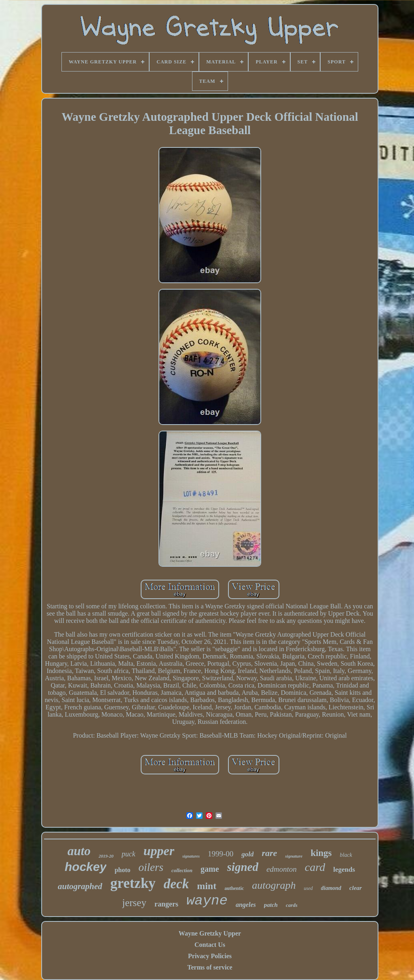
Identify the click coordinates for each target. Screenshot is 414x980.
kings (321, 853)
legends (344, 870)
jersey (134, 903)
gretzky (133, 883)
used (308, 888)
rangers (166, 904)
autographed (80, 886)
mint (207, 886)
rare (269, 853)
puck (129, 854)
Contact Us (210, 945)
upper (159, 851)
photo (122, 870)
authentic (234, 888)
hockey (86, 867)
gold (247, 854)
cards (292, 905)
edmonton (282, 869)
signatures (191, 856)
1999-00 (221, 854)
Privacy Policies (210, 956)
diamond (331, 888)
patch (271, 905)
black (346, 855)
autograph (274, 885)
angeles (246, 905)
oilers (151, 867)
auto (79, 851)
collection (182, 870)
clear (356, 888)
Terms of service (210, 967)
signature (294, 856)
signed (243, 867)
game (210, 869)
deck (176, 884)
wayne (207, 901)
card (315, 867)
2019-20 (106, 856)
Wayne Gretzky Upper (210, 933)
